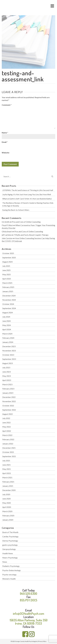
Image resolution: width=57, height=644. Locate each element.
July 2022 (6, 418)
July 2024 (6, 317)
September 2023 (9, 359)
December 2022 (9, 397)
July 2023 (6, 367)
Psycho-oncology (9, 575)
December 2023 (9, 346)
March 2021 (7, 477)
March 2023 (7, 384)
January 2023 (8, 393)
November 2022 (9, 401)
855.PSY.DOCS (29, 600)
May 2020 (7, 503)
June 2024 (6, 321)
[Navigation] (52, 6)
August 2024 (8, 312)
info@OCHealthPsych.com (29, 614)
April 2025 (7, 279)
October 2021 (8, 452)
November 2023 (9, 351)
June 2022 (6, 422)
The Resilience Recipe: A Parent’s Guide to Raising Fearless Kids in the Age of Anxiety (28, 204)
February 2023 (8, 389)
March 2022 (7, 435)
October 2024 (8, 304)
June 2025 (6, 270)
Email (5, 142)
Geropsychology (9, 549)
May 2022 (7, 427)
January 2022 (8, 444)
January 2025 (8, 291)
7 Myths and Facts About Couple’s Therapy (31, 235)
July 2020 (6, 494)
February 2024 (8, 338)
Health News (8, 553)
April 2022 (7, 431)
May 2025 (7, 274)
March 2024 (7, 334)
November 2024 (9, 300)
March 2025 (7, 283)
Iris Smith (6, 222)
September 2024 (9, 308)
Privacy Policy (42, 641)
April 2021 (7, 473)
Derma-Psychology (10, 541)
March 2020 (7, 511)
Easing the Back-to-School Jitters (16, 210)
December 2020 (9, 490)
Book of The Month (10, 532)
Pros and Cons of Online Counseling (26, 222)
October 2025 (8, 253)
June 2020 (6, 499)
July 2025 (6, 266)
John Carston (7, 238)
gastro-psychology (10, 545)
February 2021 (8, 482)
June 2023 (6, 372)
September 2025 (9, 257)
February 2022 (8, 439)
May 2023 (7, 376)
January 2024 (8, 342)
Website (6, 153)
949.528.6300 (28, 594)
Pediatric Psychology (11, 566)
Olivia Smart (7, 231)
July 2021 (6, 461)
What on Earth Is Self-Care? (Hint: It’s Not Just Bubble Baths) (27, 199)
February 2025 (8, 287)
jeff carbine (6, 235)
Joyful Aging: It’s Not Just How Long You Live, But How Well (27, 194)
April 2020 (7, 507)
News (5, 562)
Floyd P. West (7, 225)
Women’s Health (9, 579)
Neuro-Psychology (10, 558)
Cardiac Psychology (10, 536)
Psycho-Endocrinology (12, 570)
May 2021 (7, 469)
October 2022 (8, 406)
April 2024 (7, 329)
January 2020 (8, 520)
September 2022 (9, 410)
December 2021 (9, 448)
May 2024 (7, 325)
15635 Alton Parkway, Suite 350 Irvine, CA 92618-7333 (29, 622)
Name (5, 133)
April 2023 (7, 380)
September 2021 (9, 456)
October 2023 (8, 355)
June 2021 (6, 465)
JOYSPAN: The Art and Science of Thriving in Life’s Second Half (28, 190)
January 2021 (8, 486)
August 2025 (8, 262)
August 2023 (8, 363)
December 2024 (9, 296)
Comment (7, 105)
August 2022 (8, 414)
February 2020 (8, 516)
